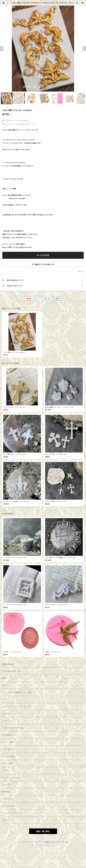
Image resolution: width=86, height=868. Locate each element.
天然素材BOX (7, 735)
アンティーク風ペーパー (11, 742)
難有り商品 (6, 792)
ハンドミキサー (7, 820)
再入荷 (4, 685)
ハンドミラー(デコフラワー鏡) (13, 728)
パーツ (4, 699)
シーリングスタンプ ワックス (12, 813)
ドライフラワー (7, 785)
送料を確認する (25, 120)
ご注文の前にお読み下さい (12, 671)
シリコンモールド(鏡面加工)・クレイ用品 (17, 692)
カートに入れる (43, 255)
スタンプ (5, 770)
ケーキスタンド (7, 799)
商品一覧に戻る (43, 831)
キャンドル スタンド (9, 806)
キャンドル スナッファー (11, 778)
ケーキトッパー (7, 721)
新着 (4, 678)
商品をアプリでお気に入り (43, 264)
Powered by (43, 846)
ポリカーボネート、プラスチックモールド (16, 707)
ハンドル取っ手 (7, 749)
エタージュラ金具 (8, 756)
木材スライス (7, 714)
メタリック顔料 (7, 763)
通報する (81, 271)
